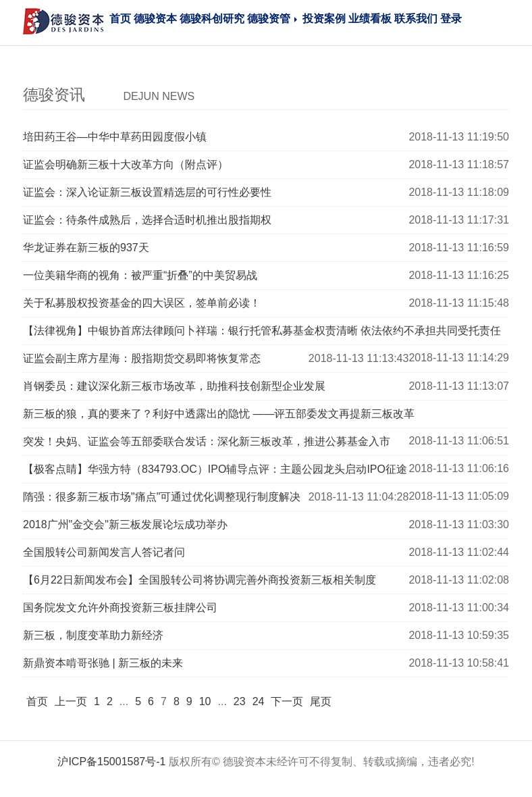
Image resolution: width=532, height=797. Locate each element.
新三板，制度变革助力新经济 (93, 635)
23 (240, 701)
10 (205, 701)
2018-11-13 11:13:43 (359, 358)
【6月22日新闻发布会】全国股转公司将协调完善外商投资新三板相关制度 (199, 580)
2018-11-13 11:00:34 (459, 608)
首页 (37, 701)
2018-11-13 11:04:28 (359, 497)
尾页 (321, 701)
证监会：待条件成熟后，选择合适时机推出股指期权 (147, 220)
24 (259, 701)
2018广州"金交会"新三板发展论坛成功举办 (125, 524)
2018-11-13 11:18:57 (459, 164)
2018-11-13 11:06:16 (459, 468)
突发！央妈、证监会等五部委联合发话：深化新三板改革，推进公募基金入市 (207, 441)
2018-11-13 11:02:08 (459, 580)
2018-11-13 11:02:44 (459, 552)
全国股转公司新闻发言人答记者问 (104, 552)
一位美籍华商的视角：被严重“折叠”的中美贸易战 (140, 275)
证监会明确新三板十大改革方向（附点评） (126, 164)
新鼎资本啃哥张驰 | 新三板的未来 (103, 663)
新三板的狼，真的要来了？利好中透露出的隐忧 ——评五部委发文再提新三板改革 (219, 414)
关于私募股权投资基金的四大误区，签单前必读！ (142, 303)
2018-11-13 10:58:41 (459, 663)
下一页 (287, 701)
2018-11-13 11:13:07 (459, 386)
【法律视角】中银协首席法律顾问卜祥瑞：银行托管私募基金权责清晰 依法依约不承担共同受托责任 (262, 331)
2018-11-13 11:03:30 (459, 524)
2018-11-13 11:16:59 (459, 248)
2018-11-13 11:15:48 (459, 303)
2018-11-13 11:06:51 (459, 441)
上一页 (71, 701)
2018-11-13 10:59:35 (459, 635)
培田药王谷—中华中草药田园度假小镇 (115, 137)
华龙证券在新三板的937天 (86, 248)
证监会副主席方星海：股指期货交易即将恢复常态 (142, 358)
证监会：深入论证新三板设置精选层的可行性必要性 (147, 192)
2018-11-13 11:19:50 (459, 137)
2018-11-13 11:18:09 (459, 192)
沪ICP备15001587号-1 (111, 762)
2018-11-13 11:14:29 (459, 358)
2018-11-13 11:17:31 (459, 220)
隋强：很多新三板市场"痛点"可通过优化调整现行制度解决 (162, 497)
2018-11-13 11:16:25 (459, 275)
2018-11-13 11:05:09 (459, 496)
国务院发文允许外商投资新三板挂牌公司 (120, 608)
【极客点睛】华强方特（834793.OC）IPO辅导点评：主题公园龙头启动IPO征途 (215, 469)
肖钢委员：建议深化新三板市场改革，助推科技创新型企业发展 (174, 386)
